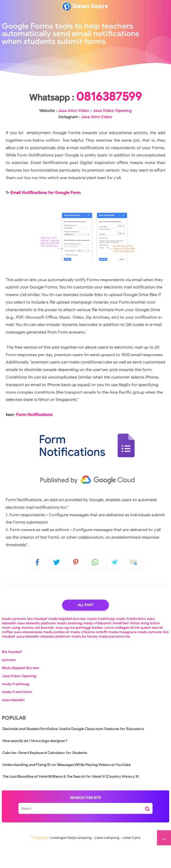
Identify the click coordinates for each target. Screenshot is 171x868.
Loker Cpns (131, 860)
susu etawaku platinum (37, 646)
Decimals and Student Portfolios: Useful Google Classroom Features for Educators (73, 751)
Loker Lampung (107, 860)
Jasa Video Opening (19, 699)
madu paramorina (114, 659)
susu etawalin (28, 659)
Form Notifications (34, 437)
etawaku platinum (55, 659)
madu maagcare (123, 655)
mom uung (11, 650)
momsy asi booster (38, 650)
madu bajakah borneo (67, 641)
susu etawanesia (28, 655)
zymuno (9, 683)
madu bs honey (85, 659)
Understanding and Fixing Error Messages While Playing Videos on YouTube (67, 787)
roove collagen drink (122, 650)
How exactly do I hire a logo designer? (35, 763)
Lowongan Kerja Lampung (71, 860)
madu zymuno (14, 641)
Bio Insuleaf (12, 674)
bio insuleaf (37, 641)
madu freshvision (131, 641)
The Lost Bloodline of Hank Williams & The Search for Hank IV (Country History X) (71, 799)
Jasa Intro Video (82, 127)
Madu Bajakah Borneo (21, 691)
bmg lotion (150, 646)
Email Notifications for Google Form (45, 215)
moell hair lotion (126, 646)
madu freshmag (101, 641)
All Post (85, 628)
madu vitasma (83, 655)
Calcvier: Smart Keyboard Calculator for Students (45, 775)
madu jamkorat (56, 655)
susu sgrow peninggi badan (79, 650)
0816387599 (85, 113)
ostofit (102, 655)
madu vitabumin (97, 646)
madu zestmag (70, 646)
